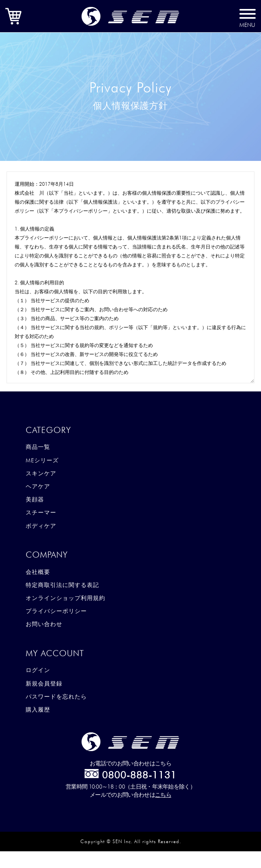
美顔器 (35, 499)
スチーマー (41, 512)
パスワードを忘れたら (56, 697)
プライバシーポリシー (56, 611)
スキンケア (41, 473)
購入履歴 (38, 710)
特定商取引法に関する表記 (62, 585)
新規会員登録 (44, 683)
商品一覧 (38, 447)
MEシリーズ (42, 460)
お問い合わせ (44, 624)
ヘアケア (38, 486)
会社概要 (38, 572)
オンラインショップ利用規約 (65, 598)
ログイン (38, 670)
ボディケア (41, 526)
